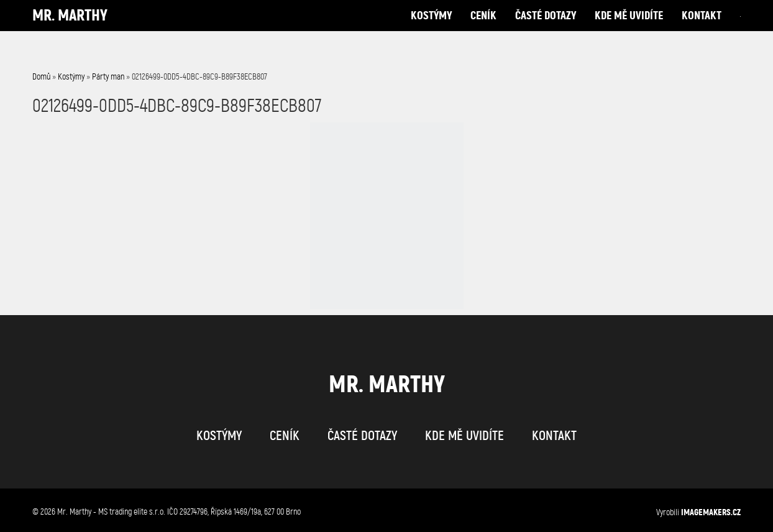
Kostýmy (71, 77)
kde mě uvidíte (629, 28)
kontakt (702, 28)
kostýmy (431, 28)
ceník (483, 28)
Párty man (108, 77)
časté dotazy (546, 28)
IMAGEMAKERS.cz (711, 512)
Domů (41, 77)
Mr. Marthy (70, 28)
